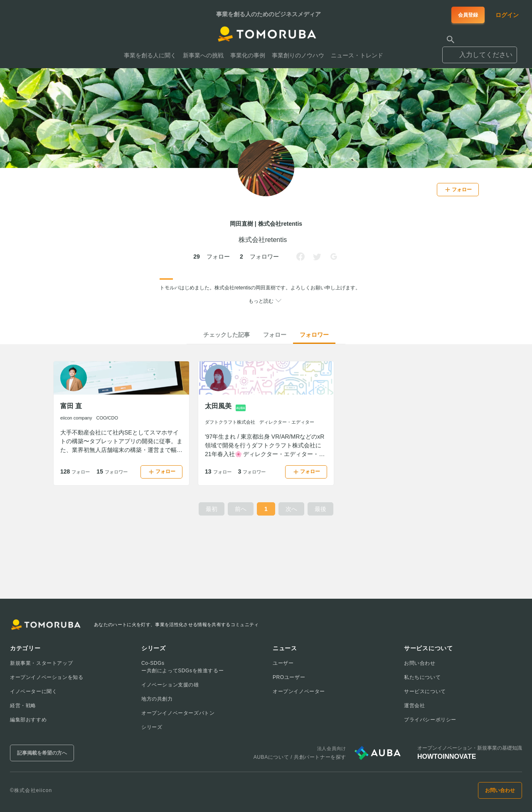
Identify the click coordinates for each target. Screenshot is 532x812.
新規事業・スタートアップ (41, 663)
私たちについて (422, 677)
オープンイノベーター (299, 691)
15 (112, 471)
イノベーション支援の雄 (170, 685)
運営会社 (414, 706)
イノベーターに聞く (33, 691)
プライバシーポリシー (430, 720)
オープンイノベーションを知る (47, 677)
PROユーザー (289, 677)
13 (218, 471)
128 (75, 471)
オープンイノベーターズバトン (178, 713)
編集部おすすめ (28, 720)
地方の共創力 (157, 699)
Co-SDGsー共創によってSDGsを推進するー (182, 667)
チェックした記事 (227, 335)
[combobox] (480, 51)
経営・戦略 (23, 706)
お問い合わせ (420, 663)
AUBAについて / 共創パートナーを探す (300, 757)
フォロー (275, 335)
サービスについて (425, 691)
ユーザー (283, 663)
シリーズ (152, 727)
